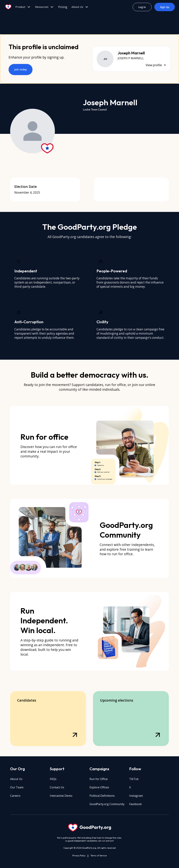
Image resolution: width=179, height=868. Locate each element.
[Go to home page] (8, 7)
